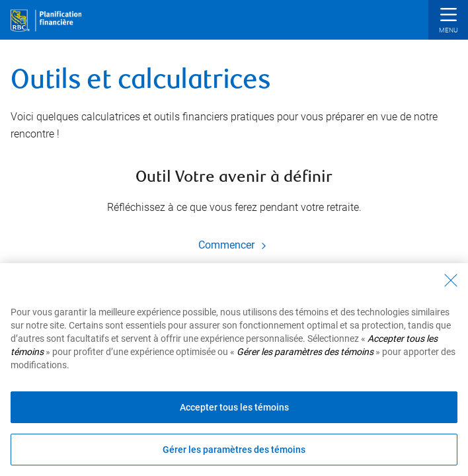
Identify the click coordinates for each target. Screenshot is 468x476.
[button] (448, 21)
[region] (234, 370)
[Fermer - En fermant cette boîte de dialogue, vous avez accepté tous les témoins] (451, 280)
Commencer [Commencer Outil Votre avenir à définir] (234, 245)
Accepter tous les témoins (234, 407)
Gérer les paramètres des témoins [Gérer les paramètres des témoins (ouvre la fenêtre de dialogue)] (234, 450)
